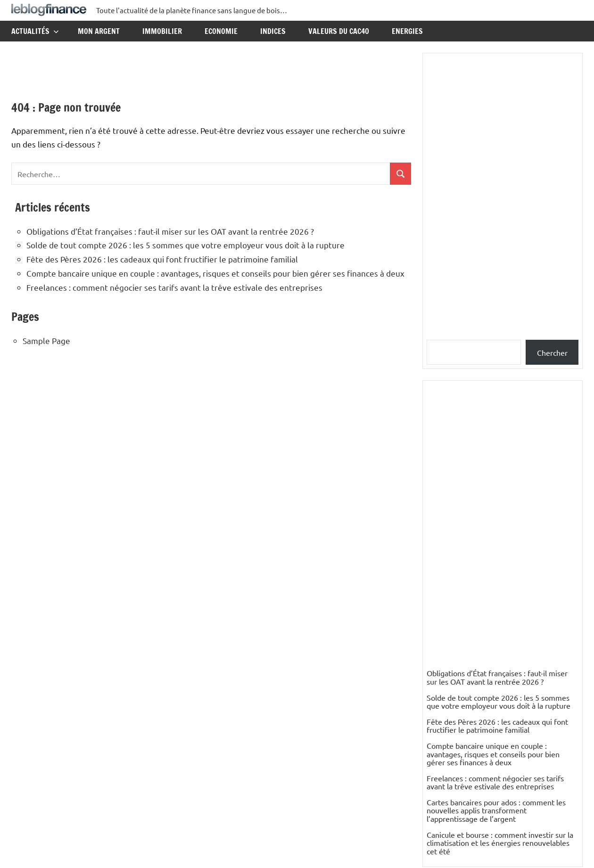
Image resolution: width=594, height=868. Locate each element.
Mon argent (99, 31)
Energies (407, 31)
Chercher (552, 352)
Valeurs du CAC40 (339, 31)
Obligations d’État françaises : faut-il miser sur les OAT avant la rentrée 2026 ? (170, 231)
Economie (221, 31)
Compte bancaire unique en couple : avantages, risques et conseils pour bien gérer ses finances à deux (215, 273)
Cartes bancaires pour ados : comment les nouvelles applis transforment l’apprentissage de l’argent (496, 810)
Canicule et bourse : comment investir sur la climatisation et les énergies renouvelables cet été (500, 843)
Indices (273, 31)
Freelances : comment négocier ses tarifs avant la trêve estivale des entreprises (174, 287)
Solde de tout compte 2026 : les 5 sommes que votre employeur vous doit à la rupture (186, 245)
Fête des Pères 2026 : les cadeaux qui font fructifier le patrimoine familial (162, 259)
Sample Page (46, 340)
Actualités (35, 31)
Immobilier (162, 31)
